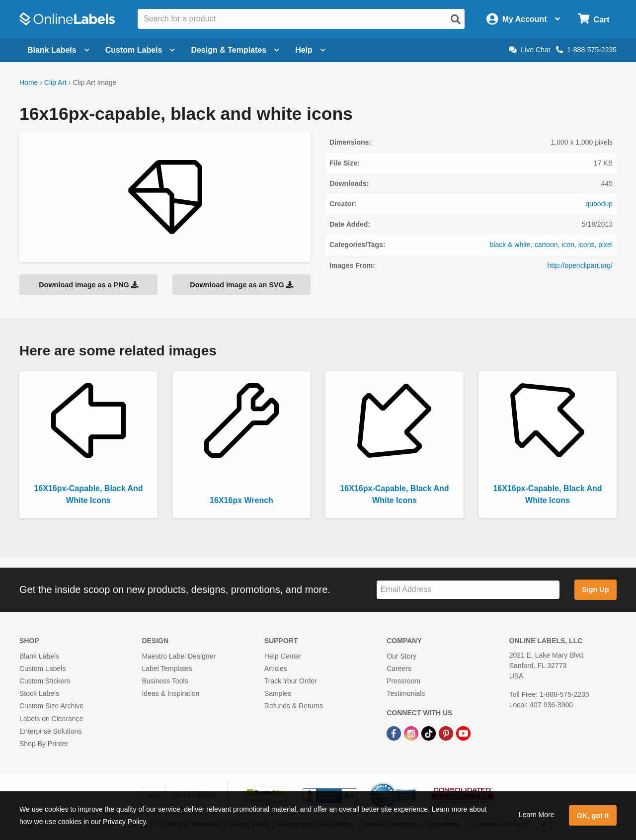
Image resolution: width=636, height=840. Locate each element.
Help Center (283, 656)
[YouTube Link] (463, 733)
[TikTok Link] (430, 733)
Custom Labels (42, 669)
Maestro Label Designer (179, 656)
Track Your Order (291, 681)
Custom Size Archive (51, 706)
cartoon (546, 245)
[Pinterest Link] (447, 733)
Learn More (537, 815)
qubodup (599, 204)
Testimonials (406, 693)
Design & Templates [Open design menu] (235, 50)
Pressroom (403, 681)
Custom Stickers (45, 681)
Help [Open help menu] (310, 50)
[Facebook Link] (395, 733)
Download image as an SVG (241, 285)
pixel (605, 245)
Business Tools (165, 681)
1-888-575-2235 (586, 50)
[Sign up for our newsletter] (468, 590)
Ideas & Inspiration (170, 693)
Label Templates (167, 669)
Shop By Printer (44, 744)
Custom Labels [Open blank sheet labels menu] (140, 50)
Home (29, 83)
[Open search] (456, 19)
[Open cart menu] (594, 19)
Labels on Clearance (51, 719)
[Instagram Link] (412, 733)
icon (568, 245)
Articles (276, 669)
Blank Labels (39, 656)
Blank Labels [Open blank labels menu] (58, 50)
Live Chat (529, 50)
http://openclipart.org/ (580, 265)
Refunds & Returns (294, 706)
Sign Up (595, 589)
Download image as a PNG (88, 285)
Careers (399, 669)
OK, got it (593, 816)
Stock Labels (39, 693)
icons (587, 245)
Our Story (401, 656)
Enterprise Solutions (50, 731)
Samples (278, 693)
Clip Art (55, 83)
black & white (510, 245)
